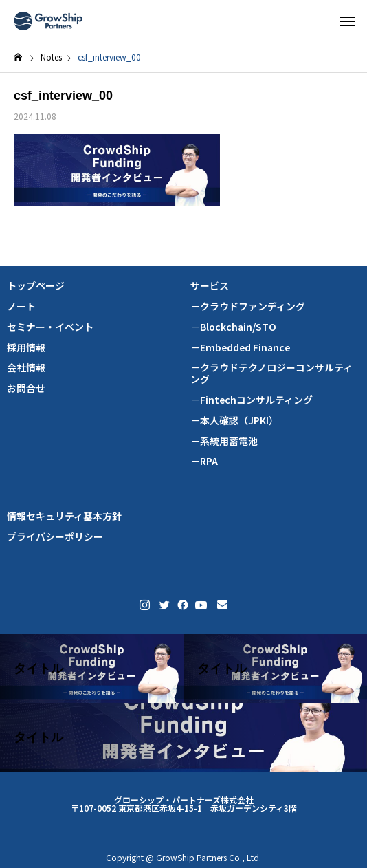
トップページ (36, 286)
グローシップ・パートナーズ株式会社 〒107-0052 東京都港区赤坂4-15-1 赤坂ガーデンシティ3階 (184, 804)
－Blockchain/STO (233, 327)
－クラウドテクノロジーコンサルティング (271, 373)
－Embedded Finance (240, 348)
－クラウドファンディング (248, 306)
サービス (210, 286)
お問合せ (26, 388)
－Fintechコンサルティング (252, 400)
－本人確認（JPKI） (234, 421)
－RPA (204, 461)
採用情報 (26, 348)
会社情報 (26, 368)
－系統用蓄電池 (224, 441)
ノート (21, 306)
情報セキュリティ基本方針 (64, 516)
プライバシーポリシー (55, 537)
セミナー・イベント (50, 327)
